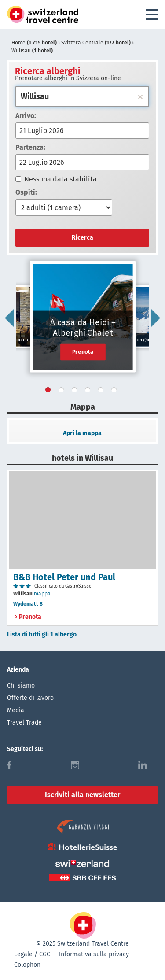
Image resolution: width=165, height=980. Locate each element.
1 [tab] (50, 392)
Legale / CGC (32, 954)
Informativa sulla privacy (94, 954)
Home (35, 43)
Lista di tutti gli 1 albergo (42, 634)
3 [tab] (76, 392)
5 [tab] (103, 392)
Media (16, 710)
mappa (42, 594)
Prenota (83, 351)
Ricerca (82, 238)
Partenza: (30, 147)
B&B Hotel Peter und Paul (64, 577)
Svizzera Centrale (97, 43)
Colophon (27, 965)
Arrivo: (26, 116)
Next (156, 318)
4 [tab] (89, 392)
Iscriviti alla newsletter (82, 795)
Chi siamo (21, 686)
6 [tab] (116, 392)
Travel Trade (24, 723)
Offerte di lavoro (30, 698)
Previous (9, 318)
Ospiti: (26, 192)
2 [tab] (63, 392)
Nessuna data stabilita (56, 179)
